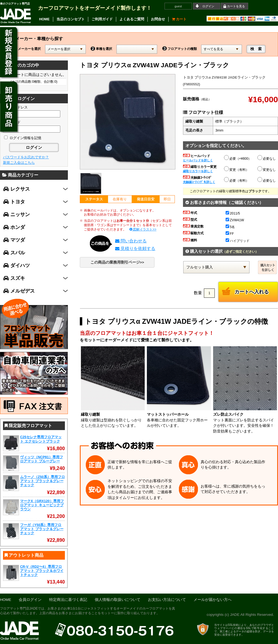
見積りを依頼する (135, 249)
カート (179, 19)
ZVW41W (235, 220)
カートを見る (236, 6)
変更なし (267, 170)
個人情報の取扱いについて (118, 600)
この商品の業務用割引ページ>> (117, 262)
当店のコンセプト (71, 19)
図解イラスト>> (143, 229)
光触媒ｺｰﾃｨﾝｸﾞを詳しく (199, 182)
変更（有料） (237, 169)
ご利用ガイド (102, 19)
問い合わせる (131, 241)
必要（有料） (237, 180)
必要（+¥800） (238, 158)
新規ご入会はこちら (19, 163)
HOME (44, 19)
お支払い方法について (167, 600)
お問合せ (158, 19)
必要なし (267, 159)
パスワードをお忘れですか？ (26, 157)
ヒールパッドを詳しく (198, 160)
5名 (230, 227)
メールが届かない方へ (213, 600)
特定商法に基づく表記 (68, 600)
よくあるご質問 (132, 19)
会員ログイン (30, 600)
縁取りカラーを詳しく (198, 171)
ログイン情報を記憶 (23, 138)
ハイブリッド (238, 241)
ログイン (208, 6)
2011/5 (233, 213)
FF (230, 234)
